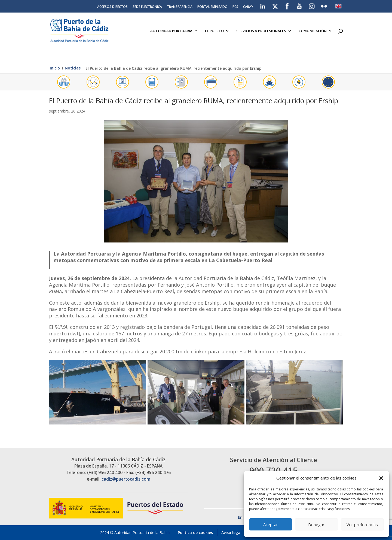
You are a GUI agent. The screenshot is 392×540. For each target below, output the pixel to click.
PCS (235, 7)
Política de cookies (195, 533)
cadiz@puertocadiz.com (126, 479)
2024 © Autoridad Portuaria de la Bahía (135, 533)
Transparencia (180, 7)
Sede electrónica (147, 7)
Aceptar (271, 524)
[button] (381, 478)
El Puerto (214, 31)
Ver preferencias (362, 524)
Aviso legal (231, 533)
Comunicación (313, 31)
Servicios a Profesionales (261, 31)
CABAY (248, 7)
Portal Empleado (212, 7)
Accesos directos (112, 7)
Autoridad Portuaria (171, 31)
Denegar (316, 524)
